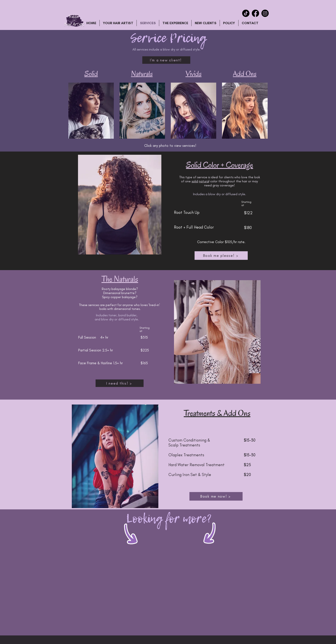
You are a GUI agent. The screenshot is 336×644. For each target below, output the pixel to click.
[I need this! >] (120, 383)
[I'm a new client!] (166, 60)
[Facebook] (255, 13)
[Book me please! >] (221, 256)
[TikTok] (246, 13)
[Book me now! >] (216, 496)
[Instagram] (265, 13)
